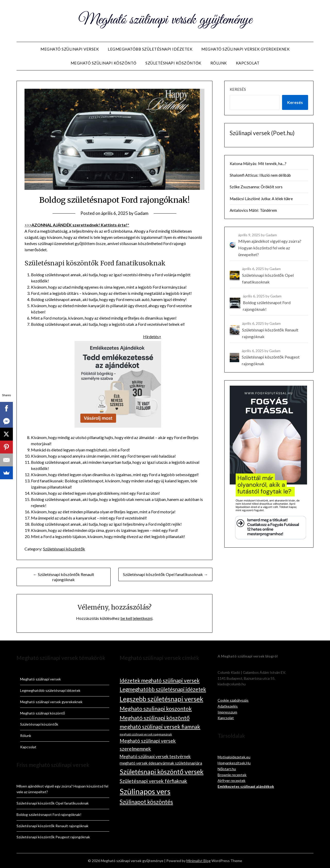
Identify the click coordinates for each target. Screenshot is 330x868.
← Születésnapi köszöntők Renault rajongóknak (64, 577)
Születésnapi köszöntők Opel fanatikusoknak (53, 803)
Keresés (238, 89)
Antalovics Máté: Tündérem (253, 210)
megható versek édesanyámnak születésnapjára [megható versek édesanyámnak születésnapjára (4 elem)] (161, 763)
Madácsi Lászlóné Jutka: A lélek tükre (261, 199)
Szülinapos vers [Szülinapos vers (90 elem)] (145, 791)
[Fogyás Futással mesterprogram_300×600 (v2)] (268, 539)
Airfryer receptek (232, 780)
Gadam (141, 213)
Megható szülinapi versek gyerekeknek (245, 49)
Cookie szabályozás (233, 700)
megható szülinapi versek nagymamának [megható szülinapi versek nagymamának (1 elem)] (146, 734)
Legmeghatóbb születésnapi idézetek (150, 49)
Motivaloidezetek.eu (234, 757)
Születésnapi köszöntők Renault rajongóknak (52, 826)
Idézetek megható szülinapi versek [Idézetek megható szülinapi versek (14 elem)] (160, 680)
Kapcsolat (248, 63)
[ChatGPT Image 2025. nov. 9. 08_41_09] (118, 426)
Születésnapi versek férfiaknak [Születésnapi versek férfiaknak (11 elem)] (153, 781)
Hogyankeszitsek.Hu (234, 763)
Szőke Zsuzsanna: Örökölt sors (256, 187)
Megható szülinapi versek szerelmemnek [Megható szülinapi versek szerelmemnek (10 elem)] (148, 745)
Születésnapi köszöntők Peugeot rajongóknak (53, 837)
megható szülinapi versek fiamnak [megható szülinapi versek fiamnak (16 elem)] (160, 727)
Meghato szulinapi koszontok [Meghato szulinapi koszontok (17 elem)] (156, 709)
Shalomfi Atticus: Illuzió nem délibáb (260, 175)
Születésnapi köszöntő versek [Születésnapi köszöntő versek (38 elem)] (162, 772)
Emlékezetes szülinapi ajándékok (246, 786)
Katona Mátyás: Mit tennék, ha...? (258, 164)
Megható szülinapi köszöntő (104, 63)
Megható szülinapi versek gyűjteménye (165, 20)
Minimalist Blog (199, 861)
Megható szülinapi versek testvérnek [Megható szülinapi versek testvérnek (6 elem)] (155, 756)
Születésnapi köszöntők (173, 63)
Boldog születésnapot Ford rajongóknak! (49, 814)
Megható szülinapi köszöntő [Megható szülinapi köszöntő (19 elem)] (155, 718)
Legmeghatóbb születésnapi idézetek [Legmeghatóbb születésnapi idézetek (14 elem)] (163, 689)
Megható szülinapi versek (70, 49)
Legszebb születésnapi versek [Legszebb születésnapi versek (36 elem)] (161, 699)
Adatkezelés (228, 706)
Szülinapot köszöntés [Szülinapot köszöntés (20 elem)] (146, 802)
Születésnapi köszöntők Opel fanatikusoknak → (165, 574)
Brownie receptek (232, 775)
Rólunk (219, 63)
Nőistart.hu (227, 769)
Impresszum (227, 712)
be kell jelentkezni (136, 618)
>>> (77, 225)
